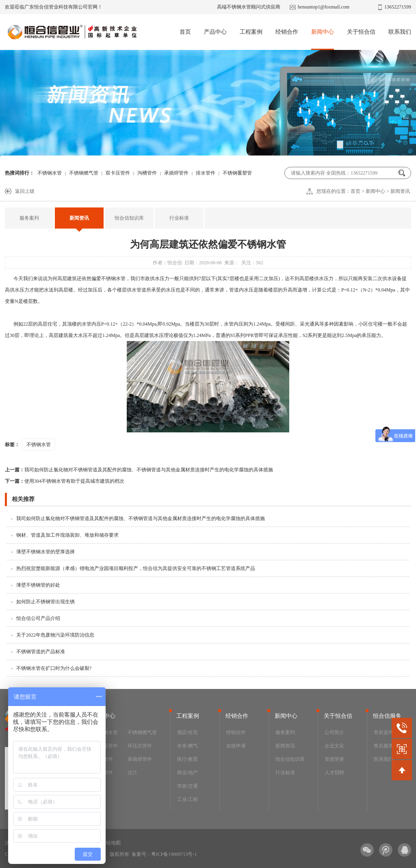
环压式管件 (140, 746)
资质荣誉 (334, 759)
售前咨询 (383, 732)
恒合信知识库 (129, 218)
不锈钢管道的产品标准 (41, 652)
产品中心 (215, 32)
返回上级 (25, 191)
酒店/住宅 (187, 732)
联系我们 (400, 32)
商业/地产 (187, 773)
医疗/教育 (187, 759)
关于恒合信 (361, 32)
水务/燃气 (187, 746)
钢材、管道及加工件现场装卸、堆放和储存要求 (67, 535)
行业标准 (179, 218)
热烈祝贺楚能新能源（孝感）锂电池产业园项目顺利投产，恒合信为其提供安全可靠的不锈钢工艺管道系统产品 (136, 568)
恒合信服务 (387, 716)
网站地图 (111, 843)
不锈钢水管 (50, 173)
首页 (185, 32)
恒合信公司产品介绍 (38, 618)
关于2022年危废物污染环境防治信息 (55, 635)
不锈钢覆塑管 (237, 173)
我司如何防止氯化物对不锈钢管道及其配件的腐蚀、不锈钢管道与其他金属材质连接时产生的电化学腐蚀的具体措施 (139, 470)
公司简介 (334, 732)
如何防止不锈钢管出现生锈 (45, 602)
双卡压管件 (118, 173)
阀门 (98, 786)
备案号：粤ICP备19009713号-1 (164, 854)
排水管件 (206, 173)
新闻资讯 (400, 191)
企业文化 (334, 746)
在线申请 (236, 746)
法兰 (132, 773)
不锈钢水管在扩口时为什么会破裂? (54, 668)
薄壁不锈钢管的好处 (38, 585)
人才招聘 (334, 773)
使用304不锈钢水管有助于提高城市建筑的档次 (65, 481)
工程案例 (251, 32)
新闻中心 (323, 32)
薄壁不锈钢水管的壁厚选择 (45, 552)
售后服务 (383, 746)
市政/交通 (187, 786)
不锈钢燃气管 (84, 173)
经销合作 (287, 32)
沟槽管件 (147, 173)
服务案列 (29, 218)
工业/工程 (187, 799)
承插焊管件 (176, 173)
